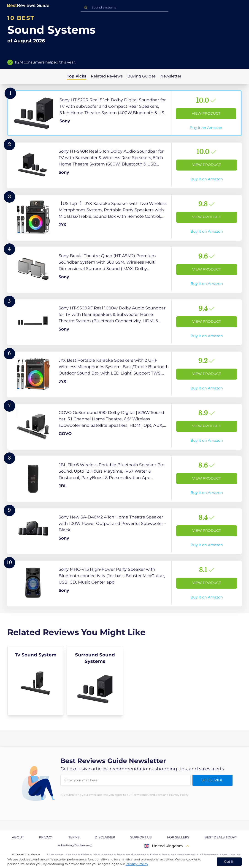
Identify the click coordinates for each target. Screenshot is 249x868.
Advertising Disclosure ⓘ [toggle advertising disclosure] (75, 845)
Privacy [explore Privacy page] (46, 837)
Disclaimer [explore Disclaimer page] (105, 837)
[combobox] (124, 7)
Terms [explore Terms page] (74, 837)
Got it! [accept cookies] (229, 861)
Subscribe (212, 780)
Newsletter (171, 76)
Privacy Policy (137, 864)
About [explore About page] (18, 837)
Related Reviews (107, 76)
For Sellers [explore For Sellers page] (178, 837)
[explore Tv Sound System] (36, 681)
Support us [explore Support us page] (141, 837)
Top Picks (77, 76)
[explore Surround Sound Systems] (95, 681)
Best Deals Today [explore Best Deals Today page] (221, 837)
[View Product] (124, 113)
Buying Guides (141, 76)
